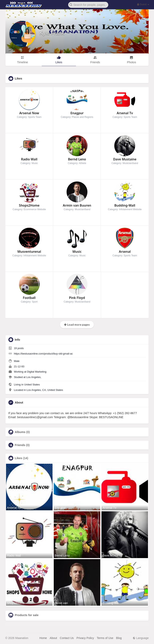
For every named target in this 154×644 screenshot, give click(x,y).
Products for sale (27, 615)
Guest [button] (143, 4)
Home (43, 638)
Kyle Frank (52, 33)
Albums (20, 432)
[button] (88, 5)
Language (141, 638)
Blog (119, 638)
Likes (19, 458)
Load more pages (77, 325)
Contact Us (67, 638)
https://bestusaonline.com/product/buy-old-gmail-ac (43, 354)
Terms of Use (105, 638)
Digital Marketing (37, 372)
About (53, 638)
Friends (20, 445)
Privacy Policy (85, 638)
